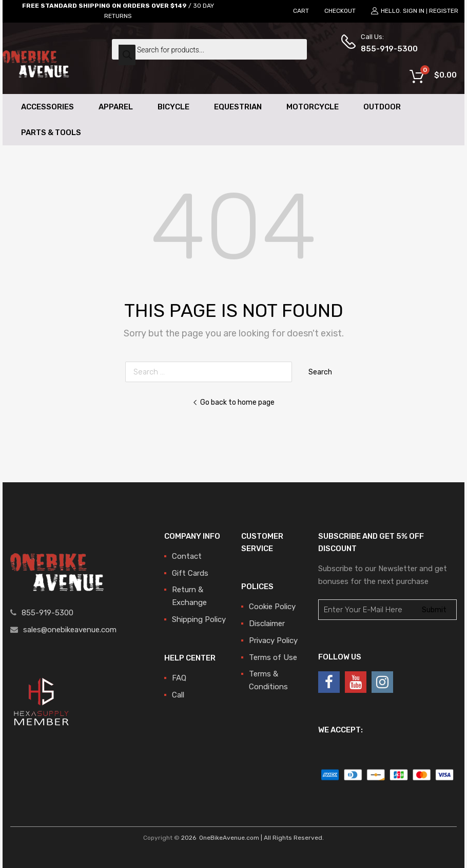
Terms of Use (273, 657)
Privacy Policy (273, 640)
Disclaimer (267, 624)
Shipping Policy (199, 619)
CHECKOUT (340, 11)
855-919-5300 (386, 49)
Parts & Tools (51, 133)
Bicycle (173, 107)
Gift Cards (190, 573)
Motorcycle (313, 107)
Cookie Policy (272, 607)
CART (301, 11)
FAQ (179, 678)
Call (178, 695)
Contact (187, 556)
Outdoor (382, 107)
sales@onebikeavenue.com (70, 630)
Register (444, 11)
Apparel (116, 107)
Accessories (47, 107)
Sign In (414, 11)
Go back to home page (233, 402)
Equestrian (238, 107)
